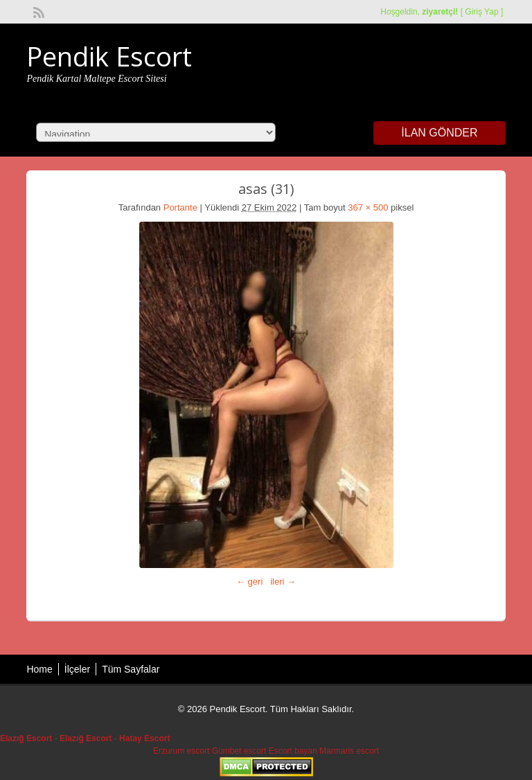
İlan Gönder (439, 133)
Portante (180, 207)
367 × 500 (368, 207)
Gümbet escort (239, 751)
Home (39, 669)
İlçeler (77, 669)
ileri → (283, 582)
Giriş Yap (481, 12)
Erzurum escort (181, 751)
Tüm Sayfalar (131, 669)
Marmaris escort (349, 751)
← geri (249, 582)
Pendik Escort (109, 56)
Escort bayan (293, 751)
